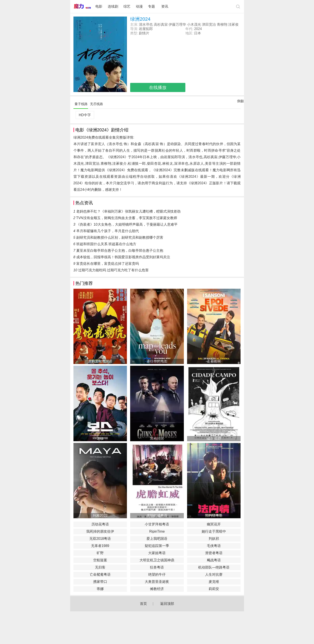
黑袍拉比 (157, 439)
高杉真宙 (161, 24)
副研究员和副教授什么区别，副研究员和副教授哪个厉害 (120, 237)
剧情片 (144, 33)
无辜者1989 (100, 546)
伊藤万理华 (177, 24)
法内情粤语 (214, 516)
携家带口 (100, 582)
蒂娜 (100, 589)
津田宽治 (209, 24)
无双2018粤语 (100, 539)
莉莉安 (214, 589)
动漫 (139, 6)
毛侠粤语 (214, 546)
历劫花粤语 (100, 524)
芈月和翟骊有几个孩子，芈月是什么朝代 (108, 231)
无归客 (100, 567)
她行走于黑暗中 (214, 531)
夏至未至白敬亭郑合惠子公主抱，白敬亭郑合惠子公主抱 (120, 251)
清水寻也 (146, 24)
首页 (143, 604)
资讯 (165, 6)
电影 (99, 6)
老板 (100, 439)
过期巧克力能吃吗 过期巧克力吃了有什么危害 (113, 270)
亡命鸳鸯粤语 (100, 574)
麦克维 (214, 582)
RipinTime (157, 531)
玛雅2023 (100, 516)
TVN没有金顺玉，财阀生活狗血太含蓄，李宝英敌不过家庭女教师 (127, 218)
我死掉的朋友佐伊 (100, 531)
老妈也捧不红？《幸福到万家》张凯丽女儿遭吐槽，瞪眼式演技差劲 (128, 211)
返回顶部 (167, 604)
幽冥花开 (214, 524)
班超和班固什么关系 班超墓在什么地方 (106, 244)
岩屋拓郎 (146, 29)
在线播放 (158, 87)
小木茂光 (194, 24)
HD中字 (85, 115)
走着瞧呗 (214, 361)
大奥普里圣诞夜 (157, 582)
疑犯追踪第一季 (157, 546)
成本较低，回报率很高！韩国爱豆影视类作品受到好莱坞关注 (123, 257)
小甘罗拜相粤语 (157, 524)
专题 (152, 6)
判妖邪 (214, 539)
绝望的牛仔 (157, 574)
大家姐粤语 (157, 553)
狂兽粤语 (157, 567)
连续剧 (113, 6)
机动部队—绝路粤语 (214, 567)
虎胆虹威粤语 (157, 516)
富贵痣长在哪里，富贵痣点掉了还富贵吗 (108, 264)
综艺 (127, 6)
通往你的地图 (157, 361)
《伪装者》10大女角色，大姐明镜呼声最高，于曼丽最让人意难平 (127, 224)
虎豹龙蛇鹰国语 (100, 361)
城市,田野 (214, 439)
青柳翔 (222, 24)
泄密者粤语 (214, 553)
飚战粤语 (214, 560)
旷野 (100, 553)
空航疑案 (100, 560)
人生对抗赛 (214, 574)
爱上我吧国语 (157, 539)
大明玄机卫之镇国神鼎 (157, 560)
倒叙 (241, 102)
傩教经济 (157, 589)
